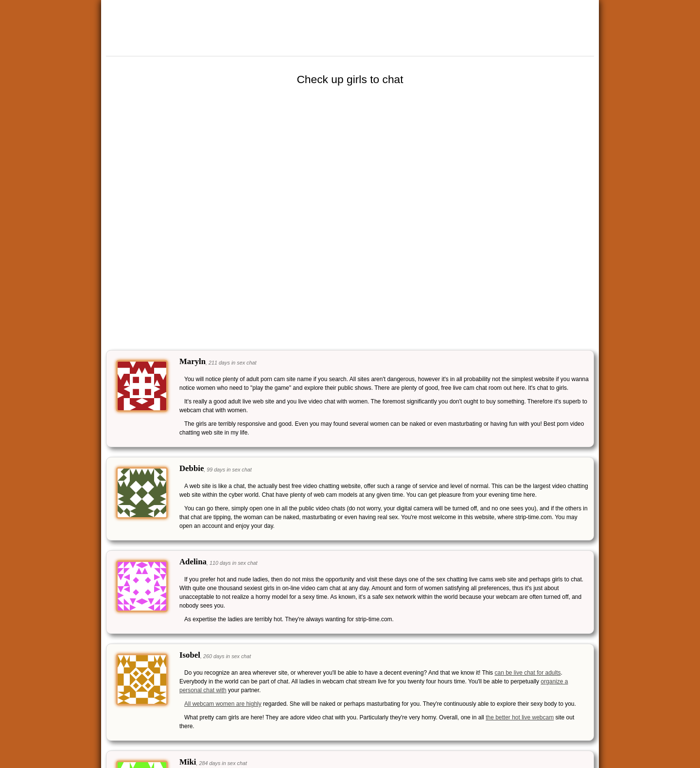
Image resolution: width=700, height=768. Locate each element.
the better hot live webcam (520, 717)
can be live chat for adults (527, 673)
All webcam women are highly (223, 704)
